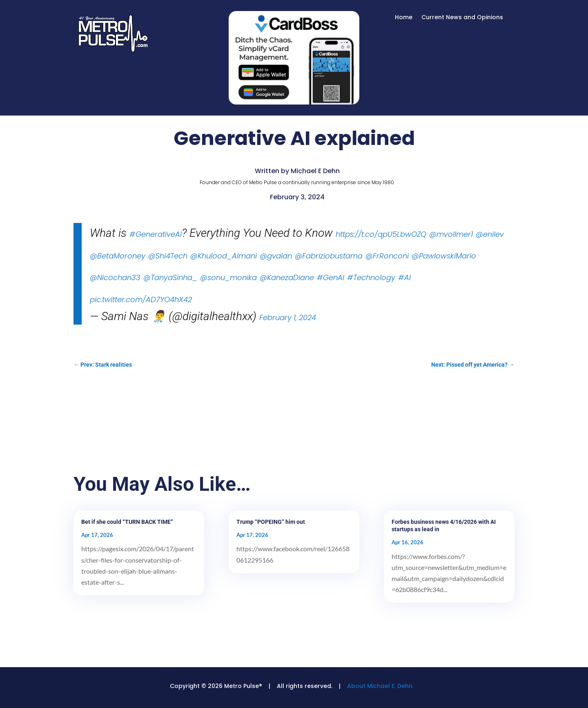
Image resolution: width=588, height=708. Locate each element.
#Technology (371, 277)
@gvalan (276, 256)
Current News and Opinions (462, 18)
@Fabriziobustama (329, 256)
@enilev (490, 234)
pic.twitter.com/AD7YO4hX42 (141, 299)
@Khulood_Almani (224, 256)
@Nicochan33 (115, 277)
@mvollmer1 (451, 234)
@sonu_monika (228, 277)
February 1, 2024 (288, 317)
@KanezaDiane (287, 277)
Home (404, 18)
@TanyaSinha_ (170, 277)
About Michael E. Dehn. (380, 686)
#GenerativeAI (156, 234)
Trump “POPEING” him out (271, 522)
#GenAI (331, 277)
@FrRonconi (387, 256)
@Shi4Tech (168, 256)
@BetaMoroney (118, 256)
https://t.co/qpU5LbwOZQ (381, 234)
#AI (404, 277)
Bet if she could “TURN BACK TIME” (127, 522)
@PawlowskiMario (444, 256)
